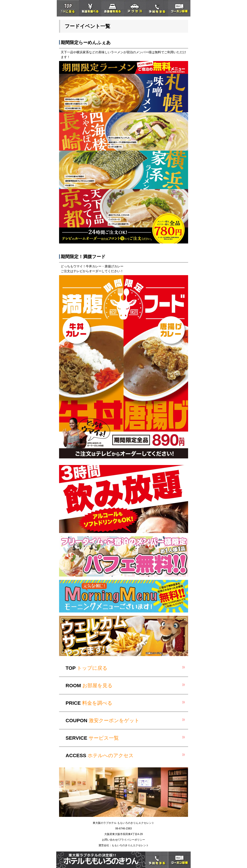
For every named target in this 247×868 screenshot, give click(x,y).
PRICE (89, 703)
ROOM (89, 685)
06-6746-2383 (124, 828)
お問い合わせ (110, 840)
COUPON (103, 720)
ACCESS (100, 755)
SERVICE (92, 738)
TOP (87, 668)
